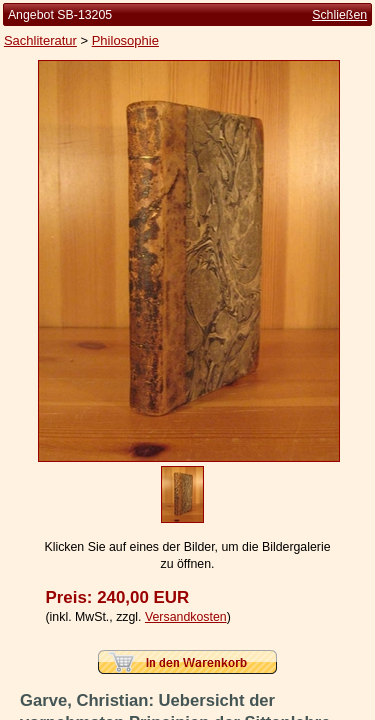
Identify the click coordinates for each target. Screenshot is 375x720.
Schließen (339, 15)
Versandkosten (186, 617)
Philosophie (125, 40)
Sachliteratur (40, 40)
